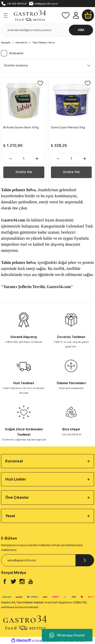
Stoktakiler (16, 53)
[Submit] (85, 560)
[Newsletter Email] (48, 560)
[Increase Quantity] (37, 159)
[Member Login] (76, 15)
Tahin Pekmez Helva (43, 42)
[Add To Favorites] (40, 83)
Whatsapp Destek (67, 635)
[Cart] (88, 15)
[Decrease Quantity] (11, 159)
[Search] (48, 30)
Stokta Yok (24, 172)
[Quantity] (24, 159)
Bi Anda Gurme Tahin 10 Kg (21, 127)
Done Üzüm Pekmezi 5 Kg (68, 127)
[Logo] (30, 15)
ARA (81, 30)
